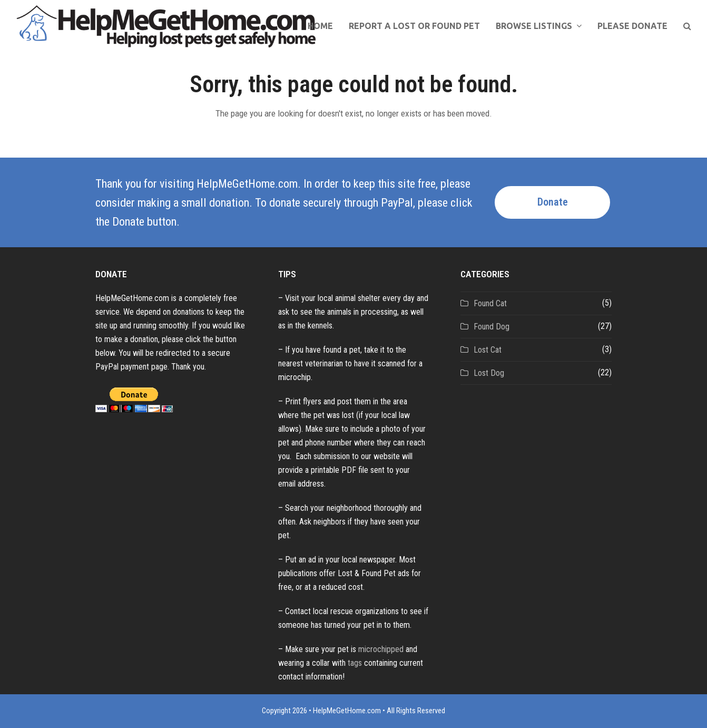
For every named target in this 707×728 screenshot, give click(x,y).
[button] (687, 26)
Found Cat (490, 303)
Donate (553, 202)
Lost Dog (489, 373)
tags (355, 663)
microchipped (381, 649)
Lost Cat (488, 350)
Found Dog (492, 327)
